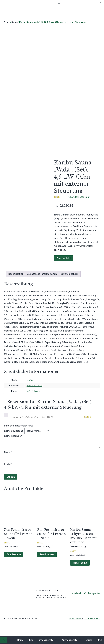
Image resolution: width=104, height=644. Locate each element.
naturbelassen (33, 391)
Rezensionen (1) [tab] (69, 274)
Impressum (75, 619)
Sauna (14, 22)
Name (8, 452)
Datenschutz (92, 619)
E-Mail (8, 464)
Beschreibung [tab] (16, 274)
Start (7, 22)
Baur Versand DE (34, 385)
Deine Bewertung (14, 431)
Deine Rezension (14, 436)
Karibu (30, 380)
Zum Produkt (64, 258)
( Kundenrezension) (79, 197)
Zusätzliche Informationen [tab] (42, 274)
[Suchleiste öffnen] (101, 3)
